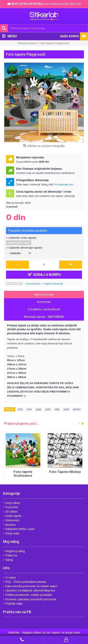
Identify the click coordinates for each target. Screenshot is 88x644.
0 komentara (33, 284)
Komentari (44, 302)
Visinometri (11, 520)
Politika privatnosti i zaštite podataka (28, 595)
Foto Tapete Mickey (65, 472)
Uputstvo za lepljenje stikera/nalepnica (29, 590)
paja (38, 409)
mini (29, 409)
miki (20, 409)
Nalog (8, 560)
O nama (9, 578)
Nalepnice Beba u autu (19, 529)
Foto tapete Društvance (23, 474)
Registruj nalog (14, 551)
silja (57, 409)
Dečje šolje (11, 533)
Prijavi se (10, 555)
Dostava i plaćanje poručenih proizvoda (30, 599)
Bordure (9, 525)
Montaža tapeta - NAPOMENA (44, 317)
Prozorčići (11, 507)
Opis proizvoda (44, 294)
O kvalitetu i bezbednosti (44, 309)
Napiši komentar (54, 284)
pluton (77, 409)
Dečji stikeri (12, 503)
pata (48, 409)
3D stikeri (10, 512)
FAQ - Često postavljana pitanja (25, 582)
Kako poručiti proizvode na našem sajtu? (30, 586)
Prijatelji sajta (13, 603)
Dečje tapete (12, 516)
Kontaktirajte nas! (64, 185)
